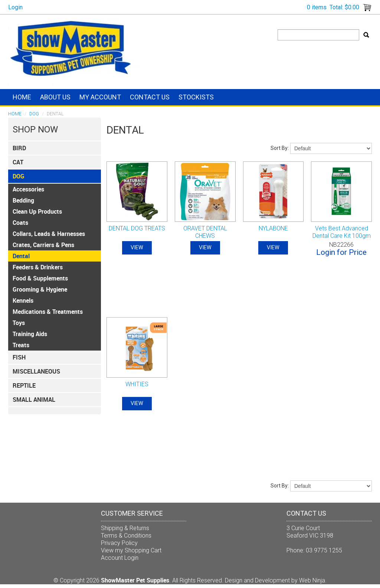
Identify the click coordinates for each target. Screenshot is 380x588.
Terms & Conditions (126, 536)
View (137, 248)
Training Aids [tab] (30, 334)
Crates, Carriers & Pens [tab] (43, 245)
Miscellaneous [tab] (36, 371)
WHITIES (137, 384)
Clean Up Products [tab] (37, 211)
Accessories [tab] (28, 189)
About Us (55, 97)
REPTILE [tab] (24, 385)
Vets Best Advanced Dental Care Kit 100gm (342, 232)
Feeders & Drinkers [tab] (38, 267)
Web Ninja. (313, 580)
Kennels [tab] (23, 300)
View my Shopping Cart (131, 550)
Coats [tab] (20, 223)
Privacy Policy (119, 543)
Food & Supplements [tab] (40, 278)
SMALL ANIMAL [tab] (34, 400)
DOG (34, 114)
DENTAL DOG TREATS (137, 228)
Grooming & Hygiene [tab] (40, 289)
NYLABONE (273, 228)
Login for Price (341, 252)
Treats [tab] (21, 345)
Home (22, 97)
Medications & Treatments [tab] (48, 312)
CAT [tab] (18, 162)
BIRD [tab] (19, 148)
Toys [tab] (19, 323)
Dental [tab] (21, 256)
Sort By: (280, 148)
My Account (100, 97)
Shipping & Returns (125, 528)
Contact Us (150, 97)
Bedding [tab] (23, 200)
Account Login (120, 558)
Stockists (196, 97)
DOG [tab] (19, 176)
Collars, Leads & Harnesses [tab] (49, 234)
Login (15, 7)
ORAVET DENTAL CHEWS (205, 232)
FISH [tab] (19, 357)
